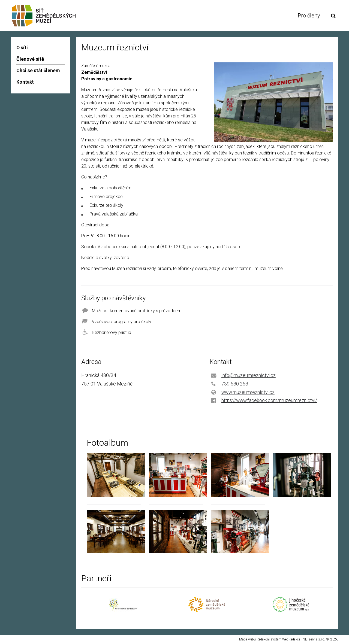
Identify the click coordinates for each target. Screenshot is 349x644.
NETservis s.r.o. (314, 639)
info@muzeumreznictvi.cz (249, 375)
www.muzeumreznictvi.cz (248, 392)
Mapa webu (247, 639)
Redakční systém (269, 639)
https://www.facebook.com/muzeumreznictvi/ (269, 400)
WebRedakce (291, 639)
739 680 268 (235, 384)
